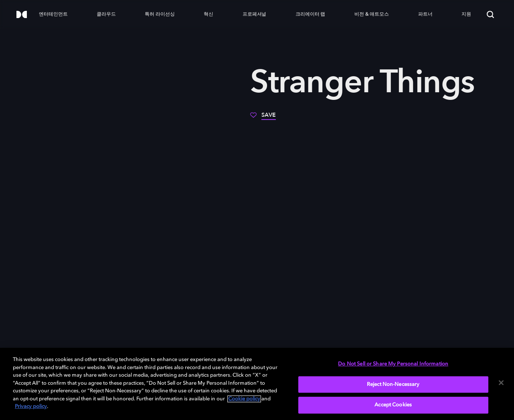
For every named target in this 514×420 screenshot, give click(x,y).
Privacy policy (31, 407)
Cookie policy (244, 399)
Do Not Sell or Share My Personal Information (393, 364)
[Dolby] (22, 15)
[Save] (263, 118)
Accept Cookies (393, 405)
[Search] (490, 14)
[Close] (501, 383)
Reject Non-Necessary (393, 384)
